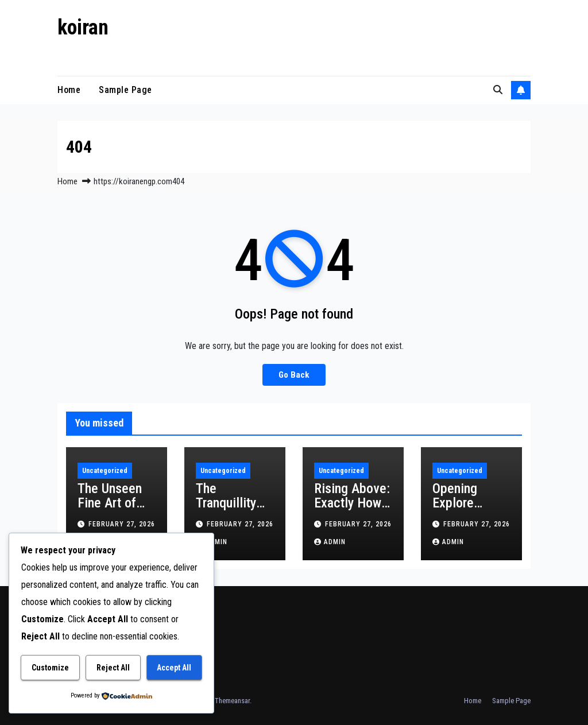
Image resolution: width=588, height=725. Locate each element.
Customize (50, 668)
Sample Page (125, 90)
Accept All (174, 668)
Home (69, 90)
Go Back (294, 375)
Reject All (113, 668)
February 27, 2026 (122, 524)
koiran (83, 28)
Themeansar (232, 701)
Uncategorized (105, 471)
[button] (498, 90)
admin (330, 542)
